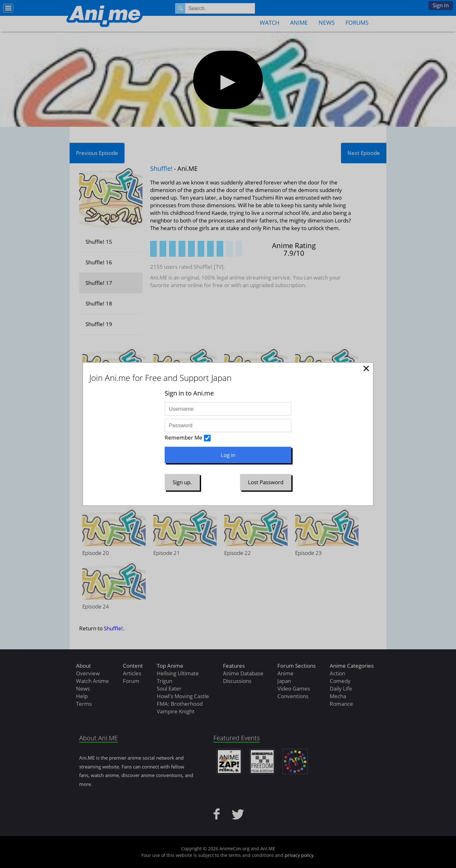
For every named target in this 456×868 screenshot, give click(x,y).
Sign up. (182, 482)
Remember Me (184, 437)
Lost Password (266, 482)
